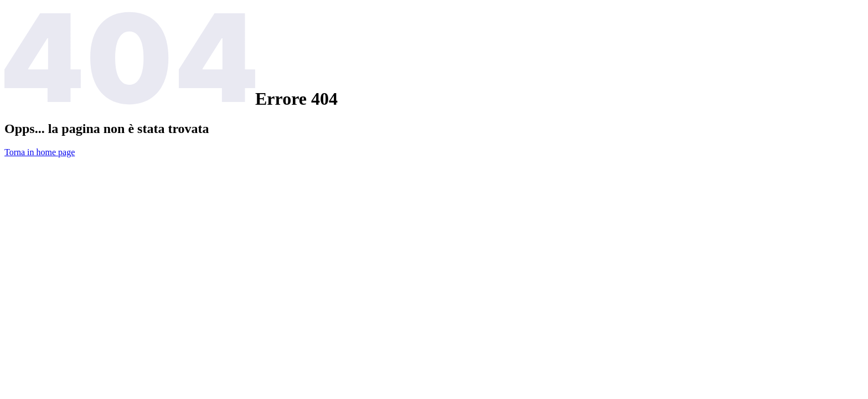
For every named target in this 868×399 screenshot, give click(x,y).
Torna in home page (40, 152)
